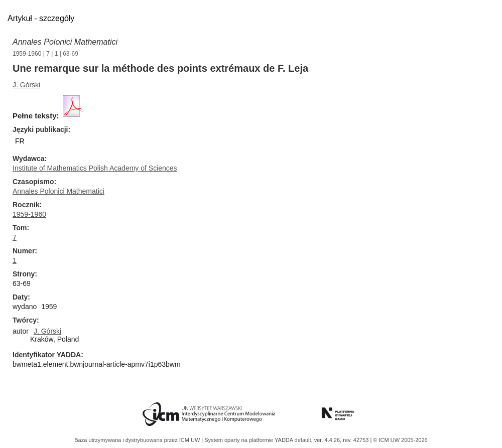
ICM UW (191, 440)
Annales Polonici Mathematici (65, 42)
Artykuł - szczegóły (41, 18)
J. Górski (26, 85)
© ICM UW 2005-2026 (400, 440)
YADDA (285, 440)
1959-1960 (27, 54)
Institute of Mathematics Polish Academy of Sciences (95, 168)
